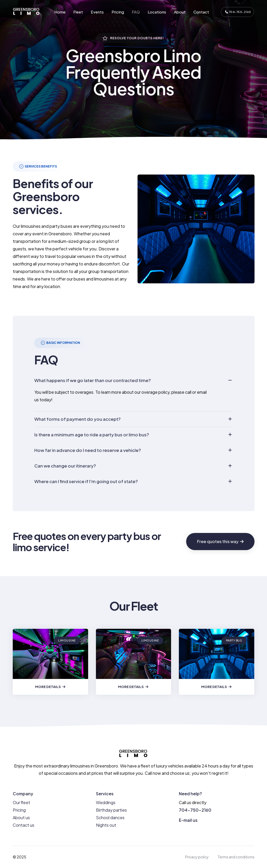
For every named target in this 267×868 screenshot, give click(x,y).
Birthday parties (111, 810)
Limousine (67, 640)
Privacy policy (197, 857)
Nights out (106, 825)
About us (21, 817)
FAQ (136, 12)
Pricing (118, 12)
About (180, 12)
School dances (110, 817)
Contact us (24, 825)
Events (97, 12)
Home (60, 12)
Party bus (234, 640)
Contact (201, 12)
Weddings (106, 802)
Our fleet (21, 802)
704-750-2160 (238, 12)
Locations (157, 12)
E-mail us (188, 820)
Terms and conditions (236, 857)
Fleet (78, 12)
